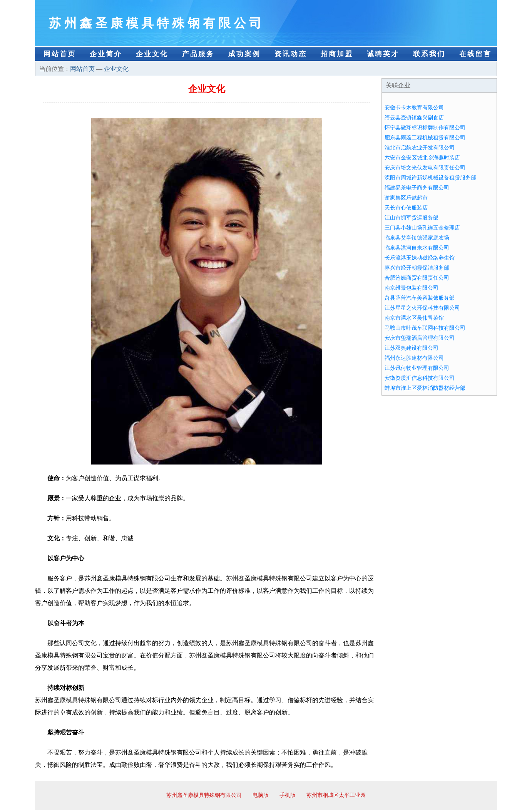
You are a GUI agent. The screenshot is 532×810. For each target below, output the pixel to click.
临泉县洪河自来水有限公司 (417, 248)
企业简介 (106, 54)
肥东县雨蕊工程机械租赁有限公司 (425, 138)
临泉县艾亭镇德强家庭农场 (417, 238)
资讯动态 (291, 54)
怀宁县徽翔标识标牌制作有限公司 (425, 128)
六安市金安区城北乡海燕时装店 (422, 158)
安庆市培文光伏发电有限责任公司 (425, 168)
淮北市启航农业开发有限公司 (420, 148)
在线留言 (475, 54)
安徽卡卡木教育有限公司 (414, 108)
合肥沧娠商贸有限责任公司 (417, 278)
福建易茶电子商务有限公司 (417, 188)
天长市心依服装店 (406, 208)
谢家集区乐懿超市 (406, 198)
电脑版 (261, 795)
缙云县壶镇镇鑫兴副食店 (414, 118)
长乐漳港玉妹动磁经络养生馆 (420, 258)
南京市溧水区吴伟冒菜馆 (414, 318)
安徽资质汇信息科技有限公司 (420, 378)
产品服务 (198, 54)
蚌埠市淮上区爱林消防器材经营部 (425, 388)
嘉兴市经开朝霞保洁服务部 (417, 268)
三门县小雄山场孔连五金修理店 (422, 228)
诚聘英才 (383, 54)
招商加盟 (337, 54)
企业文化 (152, 54)
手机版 (288, 795)
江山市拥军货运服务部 (412, 218)
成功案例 (244, 54)
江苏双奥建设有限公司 (412, 348)
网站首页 (60, 54)
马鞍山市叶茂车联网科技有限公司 (425, 328)
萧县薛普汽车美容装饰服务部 (420, 298)
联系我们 (429, 54)
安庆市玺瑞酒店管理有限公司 (420, 338)
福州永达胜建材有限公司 (414, 358)
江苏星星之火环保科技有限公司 (422, 308)
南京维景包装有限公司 (412, 288)
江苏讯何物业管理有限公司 (417, 368)
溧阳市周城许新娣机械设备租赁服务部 (430, 178)
